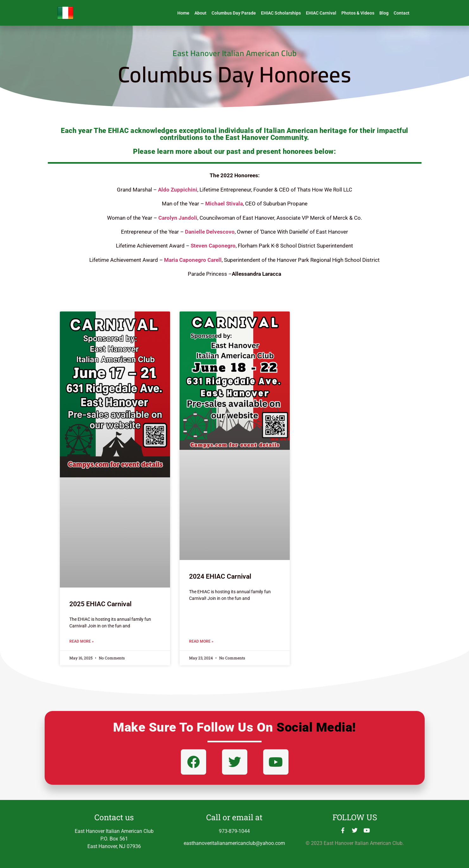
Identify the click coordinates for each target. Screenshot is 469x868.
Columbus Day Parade (234, 13)
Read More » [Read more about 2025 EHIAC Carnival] (82, 641)
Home (183, 13)
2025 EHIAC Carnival (100, 604)
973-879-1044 (234, 831)
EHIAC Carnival (321, 13)
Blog (384, 13)
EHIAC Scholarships (281, 13)
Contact (402, 13)
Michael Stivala (224, 204)
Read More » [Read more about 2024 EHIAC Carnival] (201, 641)
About (200, 13)
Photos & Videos (358, 13)
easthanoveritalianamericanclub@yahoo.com (234, 843)
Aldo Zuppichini (178, 190)
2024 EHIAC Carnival (220, 576)
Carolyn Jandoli (178, 218)
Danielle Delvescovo (210, 232)
